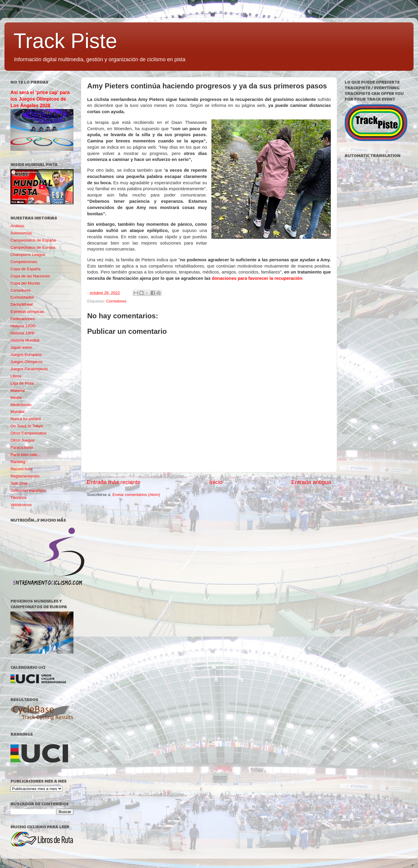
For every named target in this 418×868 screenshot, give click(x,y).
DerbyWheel (21, 304)
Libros (16, 376)
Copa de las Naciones (30, 276)
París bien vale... (26, 455)
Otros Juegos (22, 440)
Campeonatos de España (33, 240)
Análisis (17, 226)
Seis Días (19, 483)
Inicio (216, 482)
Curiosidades (22, 297)
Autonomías (21, 233)
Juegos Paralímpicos (29, 369)
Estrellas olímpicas (27, 312)
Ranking (18, 462)
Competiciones (24, 262)
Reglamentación (25, 476)
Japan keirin (21, 347)
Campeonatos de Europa (33, 247)
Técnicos (19, 498)
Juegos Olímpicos (26, 362)
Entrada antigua (311, 482)
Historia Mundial (25, 340)
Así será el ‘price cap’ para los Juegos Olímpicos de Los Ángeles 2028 (40, 99)
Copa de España (26, 269)
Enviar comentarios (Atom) (136, 495)
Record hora (21, 469)
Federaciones (23, 319)
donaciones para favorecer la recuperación (257, 278)
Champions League (28, 255)
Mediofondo (21, 405)
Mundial (17, 412)
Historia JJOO (23, 326)
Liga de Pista (22, 383)
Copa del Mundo (25, 283)
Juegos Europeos (26, 355)
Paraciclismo (22, 447)
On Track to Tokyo (27, 426)
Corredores (116, 301)
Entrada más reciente (114, 482)
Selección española (28, 490)
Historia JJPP (23, 333)
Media (16, 398)
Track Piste (65, 41)
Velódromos (21, 505)
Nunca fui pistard (26, 419)
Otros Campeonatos (29, 433)
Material (18, 390)
